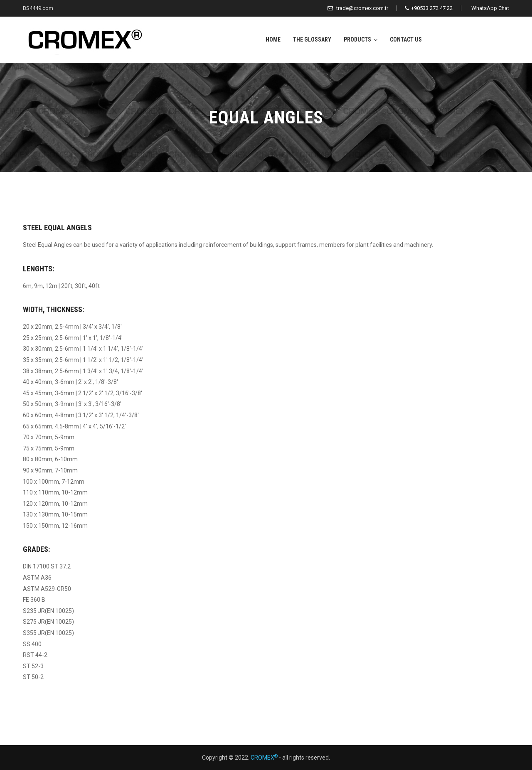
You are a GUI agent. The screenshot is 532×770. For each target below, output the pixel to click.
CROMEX (264, 758)
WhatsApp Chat (490, 8)
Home (273, 39)
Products (357, 39)
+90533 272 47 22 (429, 8)
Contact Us (406, 39)
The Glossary (312, 39)
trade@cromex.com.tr (358, 8)
